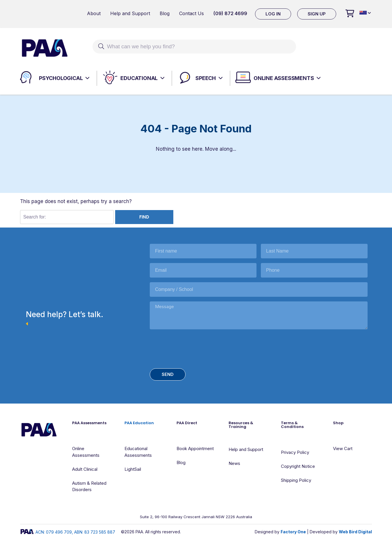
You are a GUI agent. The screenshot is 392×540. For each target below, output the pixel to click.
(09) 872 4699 (230, 13)
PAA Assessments (89, 423)
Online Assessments (284, 78)
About (94, 13)
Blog (165, 13)
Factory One (293, 532)
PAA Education (139, 423)
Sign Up (317, 14)
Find (144, 217)
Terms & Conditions (292, 425)
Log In (273, 14)
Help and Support (130, 13)
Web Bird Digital (355, 532)
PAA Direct (187, 423)
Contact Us (191, 13)
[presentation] (194, 347)
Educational (139, 78)
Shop (338, 423)
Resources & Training (241, 425)
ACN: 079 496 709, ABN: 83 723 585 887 (68, 532)
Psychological (61, 78)
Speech (206, 78)
